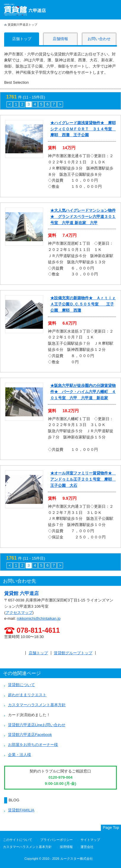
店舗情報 (60, 39)
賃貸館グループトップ (73, 653)
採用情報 (66, 847)
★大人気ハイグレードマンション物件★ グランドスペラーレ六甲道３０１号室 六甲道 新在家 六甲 (83, 217)
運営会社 (87, 847)
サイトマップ (90, 840)
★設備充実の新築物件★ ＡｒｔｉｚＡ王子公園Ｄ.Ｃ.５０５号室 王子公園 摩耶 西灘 (83, 304)
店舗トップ (38, 653)
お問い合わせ (99, 39)
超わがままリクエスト (27, 695)
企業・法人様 (20, 755)
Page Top (111, 827)
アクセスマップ (19, 613)
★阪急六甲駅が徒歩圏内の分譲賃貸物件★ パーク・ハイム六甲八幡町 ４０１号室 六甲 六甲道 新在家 (83, 392)
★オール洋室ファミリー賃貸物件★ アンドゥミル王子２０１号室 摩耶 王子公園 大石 (83, 479)
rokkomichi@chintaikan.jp (39, 618)
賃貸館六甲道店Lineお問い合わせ (37, 725)
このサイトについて (18, 840)
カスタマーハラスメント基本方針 (37, 705)
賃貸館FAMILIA (21, 810)
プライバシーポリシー (57, 840)
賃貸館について (21, 685)
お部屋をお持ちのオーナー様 (33, 745)
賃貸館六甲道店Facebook (30, 735)
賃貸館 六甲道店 (21, 593)
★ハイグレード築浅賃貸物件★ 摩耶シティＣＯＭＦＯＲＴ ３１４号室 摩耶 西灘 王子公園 (83, 129)
